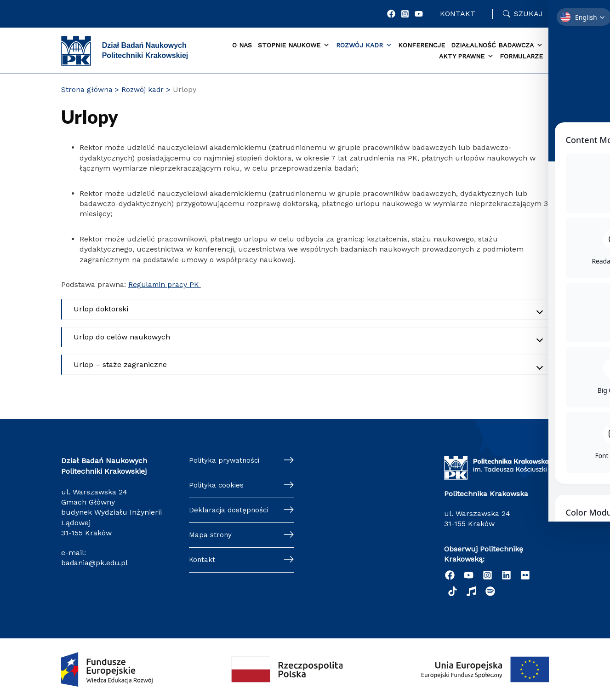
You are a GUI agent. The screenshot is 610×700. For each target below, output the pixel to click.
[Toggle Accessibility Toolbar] (589, 329)
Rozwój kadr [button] (364, 46)
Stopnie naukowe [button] (294, 46)
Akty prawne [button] (466, 57)
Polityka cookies (217, 486)
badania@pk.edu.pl (95, 563)
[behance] (471, 591)
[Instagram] (406, 14)
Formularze (521, 56)
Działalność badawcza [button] (497, 46)
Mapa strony (211, 537)
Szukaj (528, 14)
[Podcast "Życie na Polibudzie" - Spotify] (490, 591)
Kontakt (458, 14)
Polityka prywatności (225, 461)
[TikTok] (453, 591)
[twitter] (525, 575)
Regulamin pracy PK (165, 284)
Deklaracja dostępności (230, 512)
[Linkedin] (506, 575)
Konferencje (422, 45)
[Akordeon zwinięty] (305, 309)
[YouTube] (420, 14)
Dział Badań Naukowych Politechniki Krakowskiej (145, 50)
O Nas (242, 45)
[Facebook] (392, 14)
